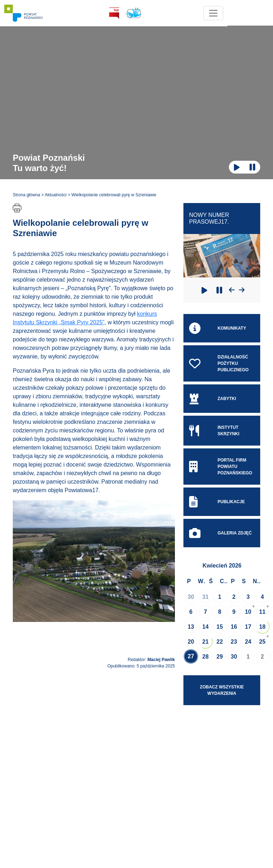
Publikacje (217, 502)
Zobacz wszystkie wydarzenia (222, 690)
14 (205, 627)
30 (191, 597)
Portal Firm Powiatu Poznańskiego (221, 467)
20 (191, 642)
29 (220, 657)
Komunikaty (218, 328)
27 (191, 656)
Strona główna (26, 195)
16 (234, 627)
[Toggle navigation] (250, 13)
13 (191, 627)
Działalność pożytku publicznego (219, 363)
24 (248, 642)
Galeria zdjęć (220, 533)
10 (248, 612)
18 (262, 627)
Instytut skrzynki (214, 431)
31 (205, 597)
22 (220, 642)
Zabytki (213, 399)
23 (234, 642)
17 (248, 627)
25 (262, 642)
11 (262, 612)
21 (205, 642)
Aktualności (56, 195)
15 (220, 627)
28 (205, 657)
